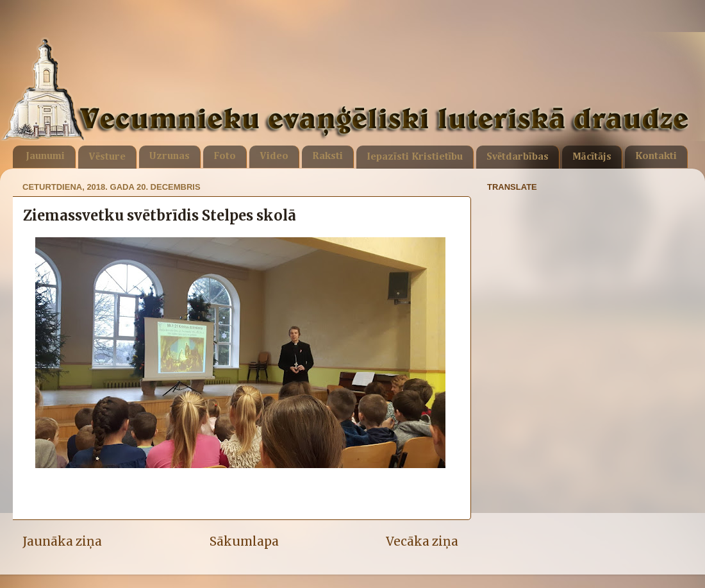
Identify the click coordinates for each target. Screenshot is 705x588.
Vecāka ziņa (422, 541)
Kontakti (656, 156)
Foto (225, 156)
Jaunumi (45, 156)
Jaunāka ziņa (62, 541)
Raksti (328, 156)
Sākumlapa (244, 541)
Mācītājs (592, 157)
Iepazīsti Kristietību (415, 157)
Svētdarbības (518, 157)
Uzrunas (170, 156)
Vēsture (107, 157)
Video (274, 156)
